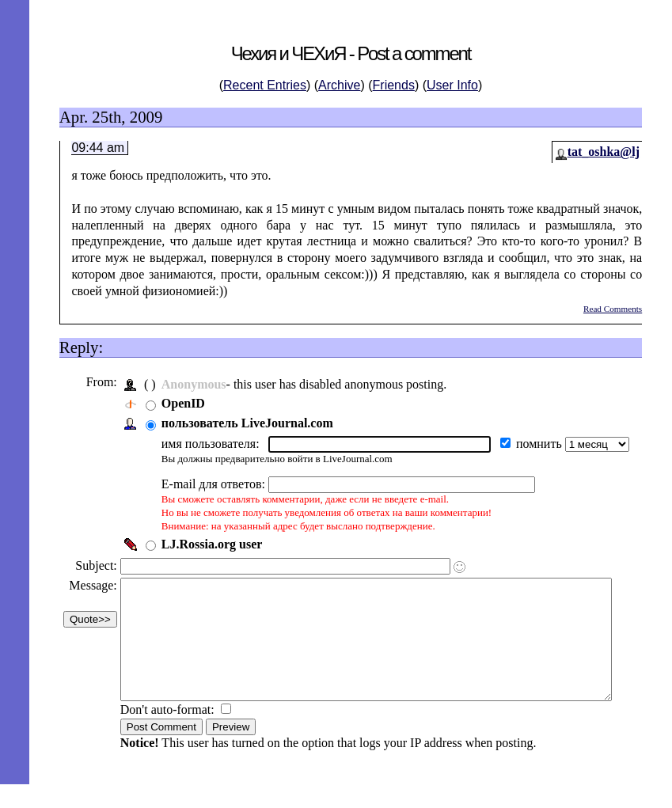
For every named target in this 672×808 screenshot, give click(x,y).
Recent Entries (265, 85)
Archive (339, 85)
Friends (394, 85)
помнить (539, 444)
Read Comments (613, 309)
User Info (452, 85)
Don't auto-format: (167, 733)
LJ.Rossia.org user (211, 544)
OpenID (182, 403)
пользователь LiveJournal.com (246, 423)
